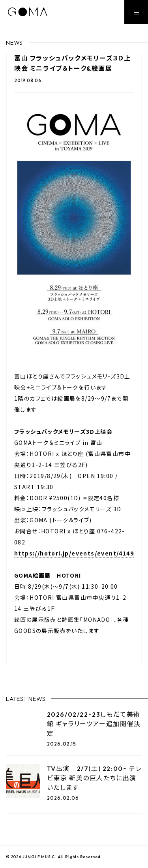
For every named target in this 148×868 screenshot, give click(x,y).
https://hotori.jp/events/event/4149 (74, 553)
